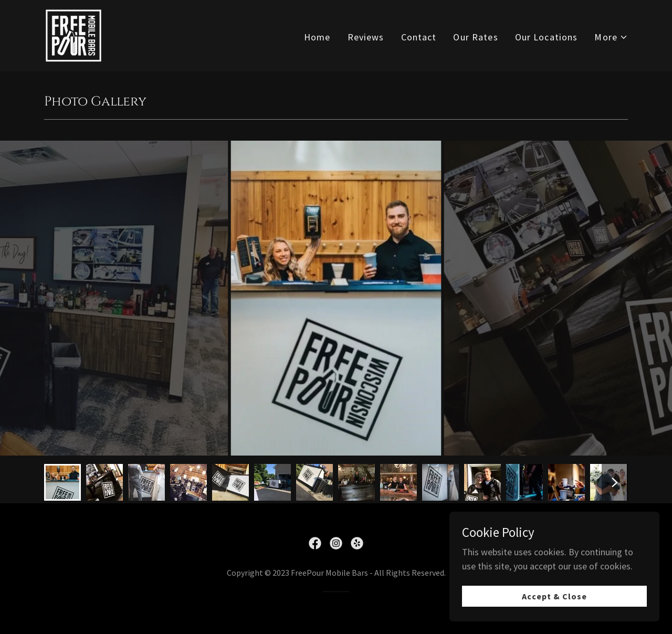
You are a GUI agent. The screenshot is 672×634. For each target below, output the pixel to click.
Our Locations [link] (547, 37)
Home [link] (317, 37)
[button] (611, 37)
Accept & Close (554, 596)
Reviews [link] (366, 37)
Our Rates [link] (475, 37)
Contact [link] (419, 37)
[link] (73, 34)
